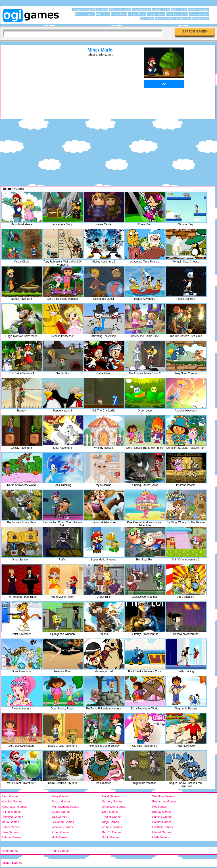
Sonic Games (111, 837)
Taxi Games (59, 817)
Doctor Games (61, 801)
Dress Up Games (199, 14)
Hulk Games (60, 837)
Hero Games (10, 832)
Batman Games (12, 837)
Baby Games (60, 796)
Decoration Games (83, 10)
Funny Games (119, 14)
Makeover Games (85, 14)
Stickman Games (63, 822)
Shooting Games (181, 19)
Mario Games (10, 822)
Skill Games (101, 10)
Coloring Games (161, 10)
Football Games (163, 827)
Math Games (161, 837)
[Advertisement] (38, 79)
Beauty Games (162, 812)
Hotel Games (111, 796)
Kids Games (103, 14)
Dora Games (110, 812)
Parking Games (162, 817)
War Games (147, 19)
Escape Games (156, 14)
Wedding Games (163, 796)
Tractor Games (112, 817)
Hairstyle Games (12, 817)
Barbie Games (61, 812)
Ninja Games (110, 822)
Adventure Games (198, 10)
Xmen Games (61, 832)
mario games (60, 851)
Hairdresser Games (14, 807)
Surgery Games (112, 801)
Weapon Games (62, 827)
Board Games (179, 10)
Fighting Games (137, 14)
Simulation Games (114, 807)
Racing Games (200, 19)
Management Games (65, 807)
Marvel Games (162, 832)
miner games (10, 851)
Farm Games (10, 796)
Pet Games (160, 807)
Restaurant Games (164, 801)
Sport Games (163, 19)
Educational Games (177, 14)
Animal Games (11, 812)
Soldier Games (162, 822)
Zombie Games (112, 827)
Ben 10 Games (112, 832)
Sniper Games (11, 827)
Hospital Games (12, 801)
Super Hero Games (120, 10)
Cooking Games (141, 10)
